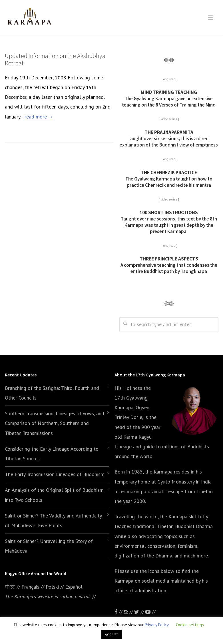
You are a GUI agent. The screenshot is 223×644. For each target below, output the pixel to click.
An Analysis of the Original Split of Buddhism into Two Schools (54, 495)
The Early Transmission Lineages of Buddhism (55, 474)
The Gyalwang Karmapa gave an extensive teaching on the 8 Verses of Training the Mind (169, 99)
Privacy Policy (157, 625)
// (140, 612)
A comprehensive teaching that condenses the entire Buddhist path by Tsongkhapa (169, 265)
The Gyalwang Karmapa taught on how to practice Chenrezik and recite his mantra (169, 179)
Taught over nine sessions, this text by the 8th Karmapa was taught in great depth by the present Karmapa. (169, 222)
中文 (10, 587)
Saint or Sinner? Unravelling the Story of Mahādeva (49, 546)
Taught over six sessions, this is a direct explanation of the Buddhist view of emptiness (169, 139)
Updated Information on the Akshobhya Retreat (55, 59)
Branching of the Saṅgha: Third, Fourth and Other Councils (52, 393)
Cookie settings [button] (190, 625)
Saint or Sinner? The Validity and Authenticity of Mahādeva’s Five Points (53, 520)
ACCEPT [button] (111, 635)
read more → (39, 117)
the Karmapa (159, 472)
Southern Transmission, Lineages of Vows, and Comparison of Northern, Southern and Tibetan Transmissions (55, 423)
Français (30, 587)
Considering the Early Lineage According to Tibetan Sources (52, 454)
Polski (52, 587)
